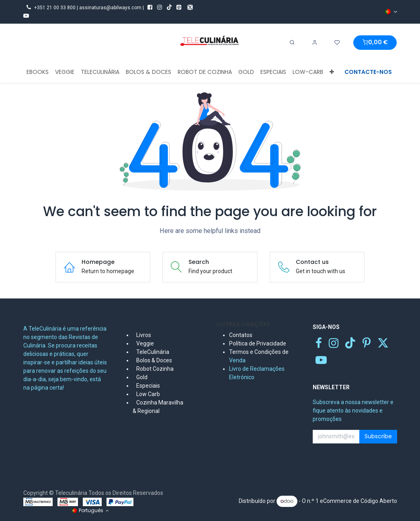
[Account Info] (315, 43)
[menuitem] (38, 72)
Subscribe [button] (378, 436)
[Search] (292, 43)
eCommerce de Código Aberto (359, 501)
